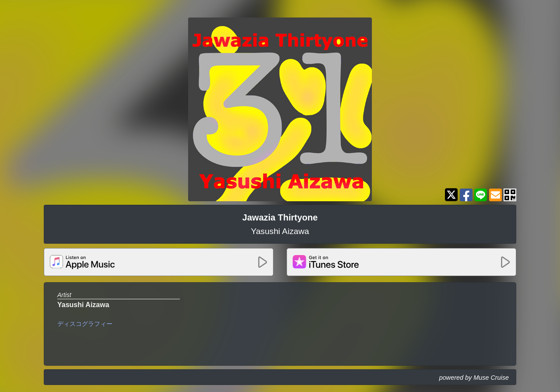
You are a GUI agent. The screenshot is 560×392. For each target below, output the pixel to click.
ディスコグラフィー (85, 324)
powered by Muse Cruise (474, 378)
